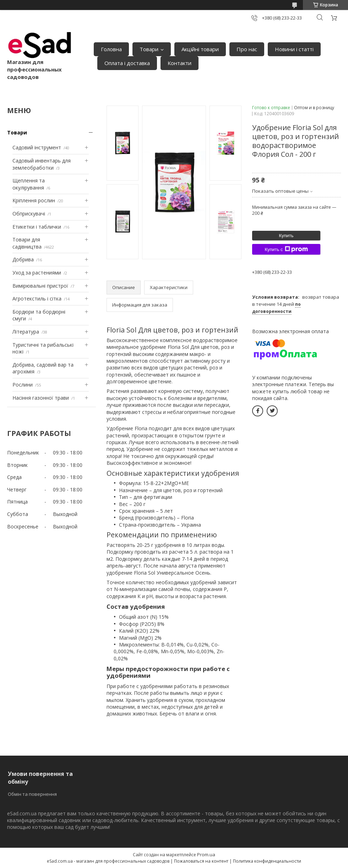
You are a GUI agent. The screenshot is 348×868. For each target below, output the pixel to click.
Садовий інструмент (37, 147)
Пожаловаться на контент (201, 861)
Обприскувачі (29, 214)
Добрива (23, 259)
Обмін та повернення (32, 794)
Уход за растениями (37, 273)
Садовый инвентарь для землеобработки (42, 164)
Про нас (247, 49)
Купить (286, 236)
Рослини (23, 385)
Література (26, 332)
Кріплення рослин (34, 200)
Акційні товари (200, 49)
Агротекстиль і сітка (37, 299)
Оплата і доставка (127, 63)
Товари (149, 49)
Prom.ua (206, 854)
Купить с (286, 249)
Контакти (180, 63)
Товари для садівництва (27, 243)
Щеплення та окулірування (29, 184)
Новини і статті (294, 49)
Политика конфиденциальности (267, 861)
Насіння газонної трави (41, 398)
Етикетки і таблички (37, 227)
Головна (111, 49)
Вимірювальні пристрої (40, 286)
